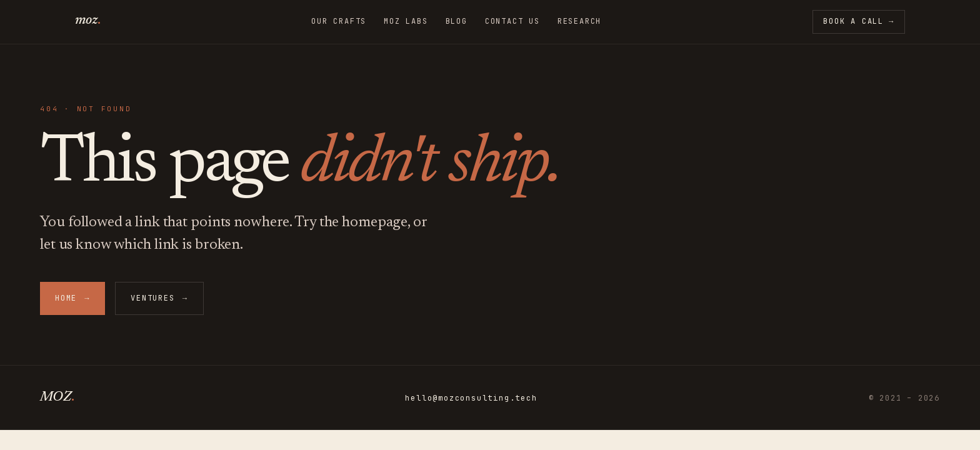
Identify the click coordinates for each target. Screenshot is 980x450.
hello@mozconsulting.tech (471, 398)
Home (72, 298)
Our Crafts (339, 22)
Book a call (859, 22)
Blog (457, 22)
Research (579, 22)
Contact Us (512, 22)
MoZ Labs (406, 22)
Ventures (159, 298)
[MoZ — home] (87, 22)
